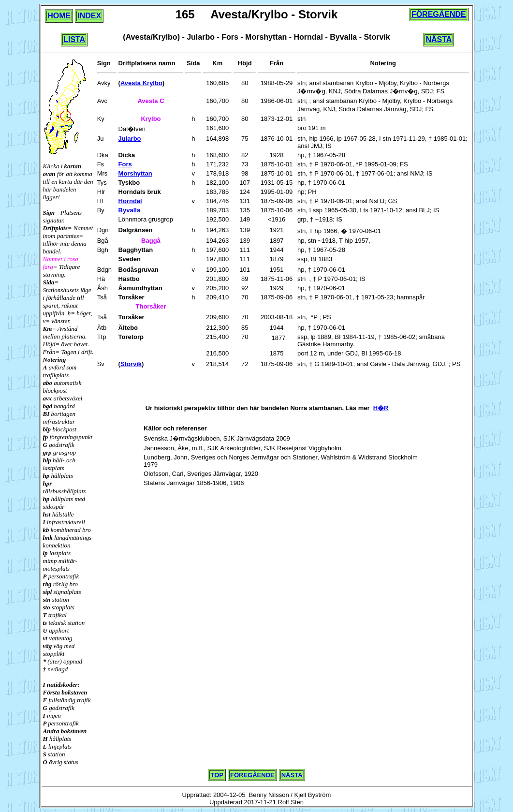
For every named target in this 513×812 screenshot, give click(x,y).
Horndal (130, 201)
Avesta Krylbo (141, 83)
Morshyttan (135, 173)
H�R (381, 408)
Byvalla (130, 210)
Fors (125, 164)
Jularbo (130, 139)
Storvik (131, 364)
